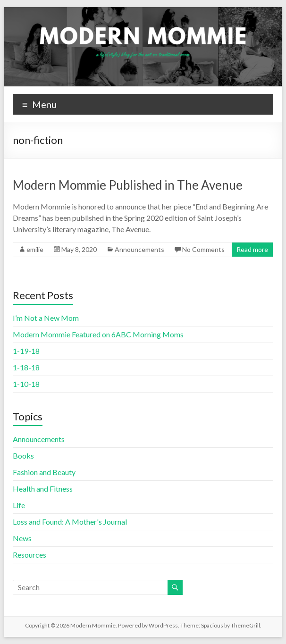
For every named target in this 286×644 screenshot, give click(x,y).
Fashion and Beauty (44, 472)
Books (23, 456)
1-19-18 (26, 351)
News (22, 538)
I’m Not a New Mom (46, 318)
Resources (29, 555)
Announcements (139, 249)
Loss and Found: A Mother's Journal (70, 522)
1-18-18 (26, 367)
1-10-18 (26, 384)
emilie (35, 249)
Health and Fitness (43, 489)
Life (19, 505)
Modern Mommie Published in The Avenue (128, 185)
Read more (252, 249)
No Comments (203, 249)
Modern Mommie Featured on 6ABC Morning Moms (98, 334)
